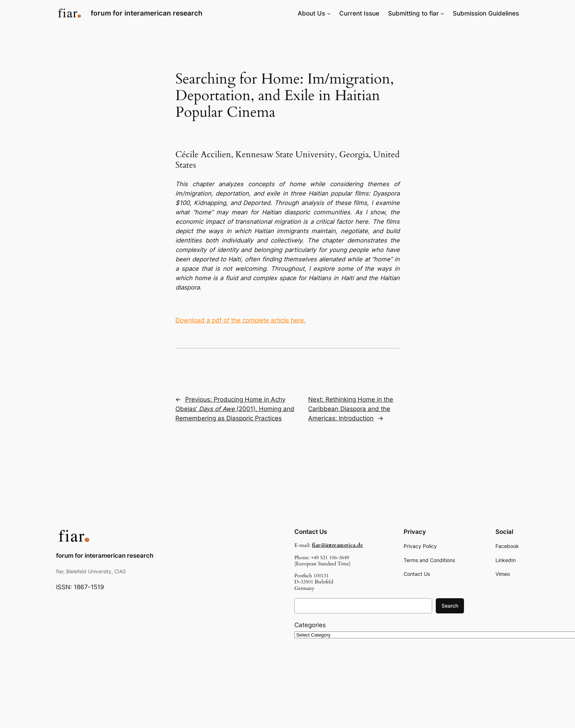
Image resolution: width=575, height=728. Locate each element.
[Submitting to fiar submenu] (442, 13)
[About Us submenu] (329, 13)
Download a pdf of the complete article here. (240, 320)
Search (450, 606)
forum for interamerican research (147, 13)
